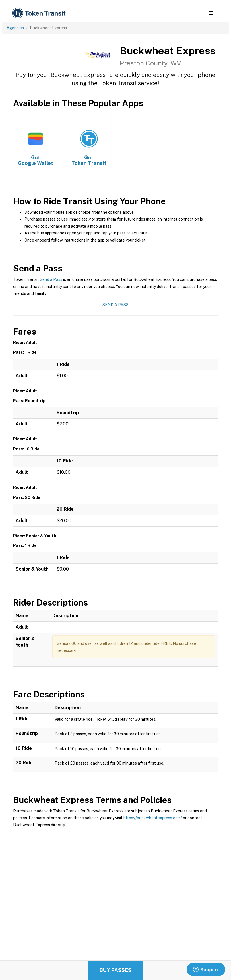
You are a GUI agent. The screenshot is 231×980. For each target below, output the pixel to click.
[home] (40, 13)
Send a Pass (51, 279)
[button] (211, 13)
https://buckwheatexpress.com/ (153, 818)
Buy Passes (115, 970)
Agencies (15, 28)
